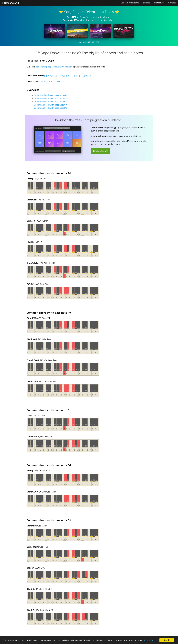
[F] (66, 76)
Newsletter (159, 3)
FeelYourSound (11, 3)
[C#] (50, 76)
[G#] (78, 76)
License (147, 3)
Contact (172, 3)
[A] (82, 76)
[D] (54, 76)
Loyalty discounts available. (102, 20)
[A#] (86, 76)
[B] (90, 76)
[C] (45, 76)
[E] (62, 76)
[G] (73, 76)
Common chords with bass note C (50, 102)
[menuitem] (11, 3)
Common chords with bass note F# (50, 95)
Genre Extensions (88, 17)
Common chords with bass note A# (50, 98)
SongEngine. (105, 17)
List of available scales (50, 82)
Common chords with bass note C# (50, 105)
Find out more (101, 151)
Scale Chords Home (130, 3)
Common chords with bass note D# (50, 108)
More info (148, 640)
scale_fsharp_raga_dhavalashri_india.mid (55, 67)
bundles (85, 20)
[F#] (69, 76)
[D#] (58, 76)
